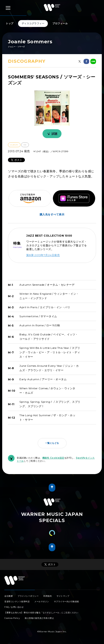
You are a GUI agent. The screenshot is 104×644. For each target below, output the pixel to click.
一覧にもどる (52, 443)
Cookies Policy (12, 618)
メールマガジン (42, 601)
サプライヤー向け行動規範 (67, 601)
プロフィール (60, 23)
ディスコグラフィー (33, 23)
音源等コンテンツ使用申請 (17, 601)
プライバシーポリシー (28, 596)
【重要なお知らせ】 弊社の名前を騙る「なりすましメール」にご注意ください (41, 613)
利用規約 (48, 596)
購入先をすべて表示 (52, 214)
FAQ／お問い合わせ (14, 607)
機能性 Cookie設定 (53, 458)
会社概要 (9, 596)
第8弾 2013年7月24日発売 (43, 255)
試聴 (52, 134)
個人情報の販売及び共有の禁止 (39, 618)
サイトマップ (63, 596)
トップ (10, 23)
